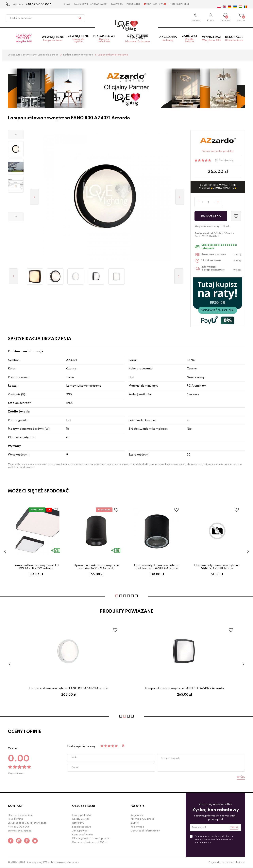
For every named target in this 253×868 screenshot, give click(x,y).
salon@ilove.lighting (20, 831)
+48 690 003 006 (38, 5)
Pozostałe (137, 806)
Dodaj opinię (226, 160)
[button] (16, 135)
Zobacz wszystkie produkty (218, 151)
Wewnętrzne (53, 39)
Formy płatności (82, 815)
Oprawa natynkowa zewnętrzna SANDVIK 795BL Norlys (217, 567)
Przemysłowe (104, 39)
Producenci (133, 4)
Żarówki (189, 39)
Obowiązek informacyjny (145, 831)
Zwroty (135, 823)
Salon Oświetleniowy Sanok (91, 4)
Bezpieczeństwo (82, 827)
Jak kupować (80, 831)
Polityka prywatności (143, 819)
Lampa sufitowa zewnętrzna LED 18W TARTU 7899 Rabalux (36, 567)
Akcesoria (168, 39)
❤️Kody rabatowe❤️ (155, 4)
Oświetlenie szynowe (137, 39)
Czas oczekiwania (83, 835)
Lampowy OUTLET (24, 39)
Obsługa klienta (84, 806)
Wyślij (241, 777)
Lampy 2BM (117, 4)
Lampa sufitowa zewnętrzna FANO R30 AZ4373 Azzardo (184, 688)
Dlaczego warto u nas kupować (91, 839)
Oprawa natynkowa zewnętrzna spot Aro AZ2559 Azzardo (96, 567)
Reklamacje (137, 827)
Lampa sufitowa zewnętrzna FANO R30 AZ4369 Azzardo (69, 688)
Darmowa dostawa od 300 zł (90, 843)
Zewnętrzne (78, 39)
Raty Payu (78, 823)
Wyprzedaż (211, 39)
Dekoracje (234, 39)
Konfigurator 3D (180, 4)
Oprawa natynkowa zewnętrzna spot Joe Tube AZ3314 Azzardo (157, 567)
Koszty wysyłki (81, 819)
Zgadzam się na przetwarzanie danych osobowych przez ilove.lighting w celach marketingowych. (214, 839)
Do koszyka (211, 216)
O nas (67, 4)
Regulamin (137, 815)
